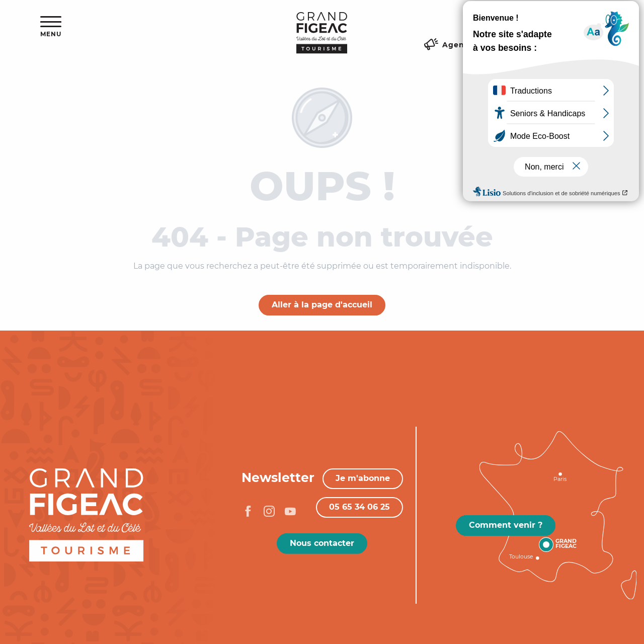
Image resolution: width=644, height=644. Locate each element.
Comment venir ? (506, 525)
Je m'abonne (363, 478)
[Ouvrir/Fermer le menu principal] (51, 27)
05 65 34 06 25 (359, 507)
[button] (573, 23)
